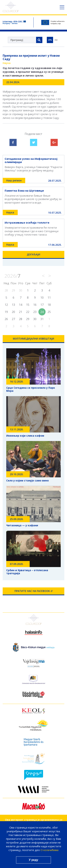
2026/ (13, 276)
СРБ (50, 40)
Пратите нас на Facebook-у (33, 591)
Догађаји (33, 254)
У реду (33, 860)
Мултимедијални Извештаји (33, 339)
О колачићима (49, 850)
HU (56, 40)
